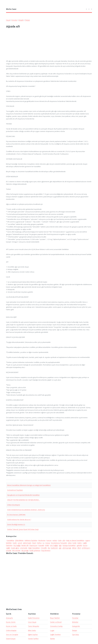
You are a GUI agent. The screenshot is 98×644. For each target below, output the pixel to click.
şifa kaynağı (67, 548)
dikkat (74, 548)
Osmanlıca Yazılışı (56, 626)
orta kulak (24, 548)
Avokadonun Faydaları (15, 490)
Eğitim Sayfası (33, 635)
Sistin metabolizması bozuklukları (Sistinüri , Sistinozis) (26, 510)
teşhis (80, 543)
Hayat (8, 20)
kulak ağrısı (15, 548)
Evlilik (47, 545)
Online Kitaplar (11, 630)
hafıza (39, 543)
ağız (60, 545)
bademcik (54, 548)
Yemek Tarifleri (33, 639)
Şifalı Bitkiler (19, 540)
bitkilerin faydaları (31, 540)
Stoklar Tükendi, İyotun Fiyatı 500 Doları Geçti (23, 529)
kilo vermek (16, 550)
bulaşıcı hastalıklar (69, 545)
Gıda (60, 540)
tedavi (55, 540)
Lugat (52, 630)
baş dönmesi (46, 550)
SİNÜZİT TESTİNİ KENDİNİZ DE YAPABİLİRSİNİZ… (24, 500)
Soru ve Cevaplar (12, 635)
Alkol (79, 548)
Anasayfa (9, 618)
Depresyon (33, 545)
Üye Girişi (75, 635)
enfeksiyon (86, 548)
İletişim (28, 20)
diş (49, 548)
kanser (49, 540)
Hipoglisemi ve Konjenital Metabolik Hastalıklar (23, 495)
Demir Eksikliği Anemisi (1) (16, 524)
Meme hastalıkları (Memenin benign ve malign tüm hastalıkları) (29, 485)
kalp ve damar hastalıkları (75, 540)
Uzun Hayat (32, 622)
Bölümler (75, 622)
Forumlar (75, 618)
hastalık (41, 545)
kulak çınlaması (35, 550)
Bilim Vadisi (32, 630)
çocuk (20, 543)
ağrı (60, 548)
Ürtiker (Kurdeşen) (14, 505)
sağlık (8, 548)
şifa (64, 540)
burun (85, 545)
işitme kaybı (27, 543)
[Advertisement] (36, 45)
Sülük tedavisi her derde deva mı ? (19, 520)
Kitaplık (21, 20)
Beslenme (42, 540)
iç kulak (9, 550)
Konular (14, 20)
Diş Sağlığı (17, 545)
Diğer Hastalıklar (34, 548)
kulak (75, 543)
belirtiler (9, 543)
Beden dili (25, 545)
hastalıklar (11, 540)
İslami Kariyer (11, 639)
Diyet (34, 543)
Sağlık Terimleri (55, 635)
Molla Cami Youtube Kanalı (20, 553)
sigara (88, 540)
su (43, 543)
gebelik (79, 545)
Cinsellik (44, 548)
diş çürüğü (25, 550)
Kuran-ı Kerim (11, 622)
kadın (15, 543)
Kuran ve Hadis (11, 626)
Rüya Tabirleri (55, 618)
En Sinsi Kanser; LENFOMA (16, 515)
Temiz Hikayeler (34, 626)
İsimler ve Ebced (56, 622)
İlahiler (53, 639)
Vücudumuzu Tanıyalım (59, 543)
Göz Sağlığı (54, 545)
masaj (48, 543)
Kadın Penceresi (34, 618)
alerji (70, 543)
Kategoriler (76, 626)
